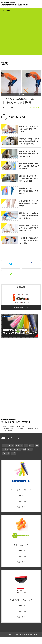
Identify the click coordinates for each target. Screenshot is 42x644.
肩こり (31, 445)
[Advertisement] (21, 34)
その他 (13, 453)
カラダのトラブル (15, 449)
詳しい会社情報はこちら (21, 308)
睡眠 (24, 449)
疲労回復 (5, 449)
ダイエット (6, 453)
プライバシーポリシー (9, 428)
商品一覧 (21, 507)
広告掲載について (33, 428)
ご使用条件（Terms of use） (17, 426)
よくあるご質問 (21, 501)
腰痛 (37, 445)
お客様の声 (21, 495)
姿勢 (26, 445)
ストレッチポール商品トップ (21, 490)
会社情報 (4, 426)
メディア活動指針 (8, 430)
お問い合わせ (22, 428)
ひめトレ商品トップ (21, 545)
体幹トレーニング (8, 445)
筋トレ (30, 449)
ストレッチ (19, 445)
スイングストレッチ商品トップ (21, 600)
